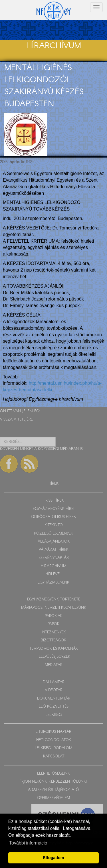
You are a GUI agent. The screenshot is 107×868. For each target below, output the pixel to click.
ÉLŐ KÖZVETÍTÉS (54, 707)
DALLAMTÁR (54, 682)
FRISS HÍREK (54, 501)
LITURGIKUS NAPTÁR (53, 732)
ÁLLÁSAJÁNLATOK (54, 542)
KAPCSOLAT (54, 756)
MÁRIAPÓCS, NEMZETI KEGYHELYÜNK (54, 608)
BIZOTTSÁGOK (53, 640)
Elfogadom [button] (53, 858)
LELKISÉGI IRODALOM (53, 748)
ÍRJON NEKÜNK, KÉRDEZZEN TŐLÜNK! (54, 782)
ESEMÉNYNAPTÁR (54, 558)
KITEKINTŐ (54, 525)
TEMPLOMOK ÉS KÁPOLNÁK (54, 649)
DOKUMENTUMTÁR (54, 699)
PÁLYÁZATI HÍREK (54, 550)
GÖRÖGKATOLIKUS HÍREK (53, 517)
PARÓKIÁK (54, 616)
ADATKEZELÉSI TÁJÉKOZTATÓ (53, 790)
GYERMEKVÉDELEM (53, 798)
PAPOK (53, 624)
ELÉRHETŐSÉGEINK (53, 774)
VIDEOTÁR (54, 690)
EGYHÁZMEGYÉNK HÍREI (53, 509)
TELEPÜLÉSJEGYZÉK (53, 657)
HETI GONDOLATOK (54, 740)
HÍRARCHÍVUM (53, 566)
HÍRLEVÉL (53, 574)
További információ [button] (28, 843)
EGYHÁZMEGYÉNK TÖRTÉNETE (54, 599)
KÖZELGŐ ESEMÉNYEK (53, 534)
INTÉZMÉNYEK (54, 632)
